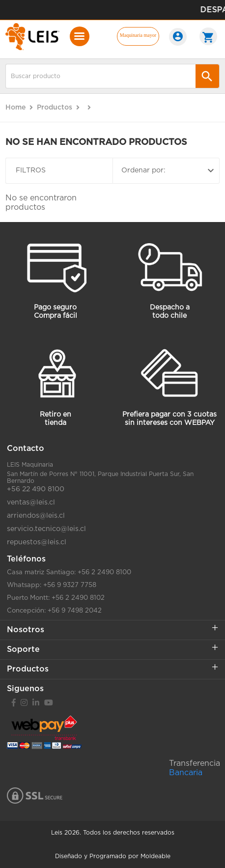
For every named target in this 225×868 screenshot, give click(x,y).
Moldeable (155, 856)
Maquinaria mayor (138, 35)
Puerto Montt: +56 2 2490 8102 (56, 598)
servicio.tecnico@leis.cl (46, 529)
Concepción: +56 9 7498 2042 (54, 611)
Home (15, 108)
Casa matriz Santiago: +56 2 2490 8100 (69, 573)
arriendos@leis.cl (36, 516)
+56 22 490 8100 (36, 489)
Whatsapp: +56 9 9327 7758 (52, 585)
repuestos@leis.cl (37, 542)
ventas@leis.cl (31, 503)
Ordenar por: (169, 170)
